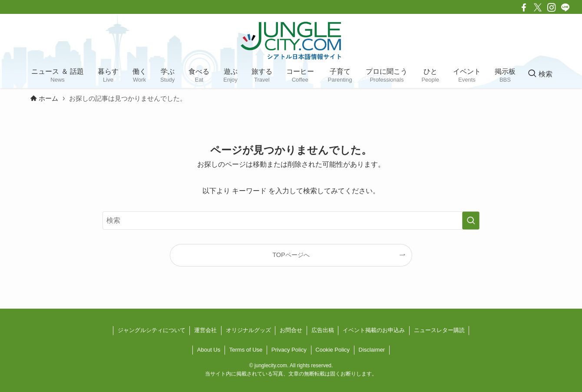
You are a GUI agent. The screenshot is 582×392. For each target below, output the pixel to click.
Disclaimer (372, 350)
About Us (209, 350)
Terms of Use (246, 350)
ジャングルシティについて (152, 330)
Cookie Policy (332, 350)
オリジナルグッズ (248, 330)
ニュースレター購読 (439, 330)
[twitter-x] (538, 7)
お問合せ (291, 330)
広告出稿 (323, 330)
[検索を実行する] (471, 221)
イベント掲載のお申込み (374, 330)
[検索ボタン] (540, 74)
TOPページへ (291, 255)
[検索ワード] (291, 221)
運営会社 (205, 330)
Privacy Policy (289, 350)
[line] (565, 7)
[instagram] (552, 7)
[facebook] (524, 7)
